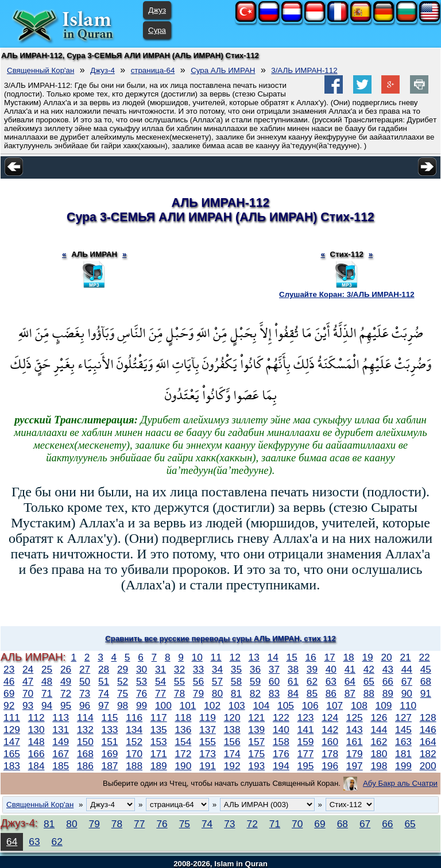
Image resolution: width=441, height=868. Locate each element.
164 (428, 742)
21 (405, 657)
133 (110, 730)
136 (183, 730)
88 (369, 693)
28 (104, 669)
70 (28, 693)
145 (403, 730)
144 (379, 730)
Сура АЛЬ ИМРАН (223, 70)
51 (104, 681)
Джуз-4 (102, 70)
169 (110, 754)
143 (355, 730)
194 (281, 766)
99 (142, 705)
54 (160, 681)
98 (123, 705)
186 (85, 766)
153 (159, 742)
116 (134, 717)
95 (66, 705)
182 (428, 754)
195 (306, 766)
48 (47, 681)
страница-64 (153, 70)
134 (134, 730)
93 (28, 705)
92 (9, 705)
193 (256, 766)
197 (355, 766)
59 (255, 681)
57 (217, 681)
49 (66, 681)
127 (403, 717)
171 (159, 754)
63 (331, 681)
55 (179, 681)
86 (331, 693)
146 (428, 730)
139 (256, 730)
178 (330, 754)
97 (104, 705)
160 (330, 742)
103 (237, 705)
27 (85, 669)
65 (369, 681)
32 (179, 669)
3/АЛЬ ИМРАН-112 (304, 70)
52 (123, 681)
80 (217, 693)
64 (350, 681)
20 (386, 657)
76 (142, 693)
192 (232, 766)
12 (235, 657)
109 (384, 705)
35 (236, 669)
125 (355, 717)
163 (403, 742)
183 (12, 766)
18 (348, 657)
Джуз (157, 10)
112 (36, 717)
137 (208, 730)
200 (428, 766)
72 (66, 693)
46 (9, 681)
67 (407, 681)
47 (28, 681)
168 (85, 754)
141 (306, 730)
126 (379, 717)
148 (36, 742)
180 (379, 754)
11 (216, 657)
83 (274, 693)
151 (110, 742)
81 (236, 693)
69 (9, 693)
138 (232, 730)
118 (183, 717)
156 (232, 742)
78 (179, 693)
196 (330, 766)
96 (85, 705)
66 (388, 681)
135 (159, 730)
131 (61, 730)
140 (281, 730)
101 (188, 705)
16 (310, 657)
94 (47, 705)
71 (47, 693)
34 (217, 669)
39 (312, 669)
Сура (157, 30)
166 (36, 754)
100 (163, 705)
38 (293, 669)
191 (208, 766)
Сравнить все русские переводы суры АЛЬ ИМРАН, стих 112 (220, 639)
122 (281, 717)
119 (208, 717)
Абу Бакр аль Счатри (400, 783)
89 (388, 693)
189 (159, 766)
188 (134, 766)
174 (232, 754)
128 (428, 717)
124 (330, 717)
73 (85, 693)
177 (306, 754)
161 (355, 742)
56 (198, 681)
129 (12, 730)
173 (208, 754)
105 (286, 705)
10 (197, 657)
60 (274, 681)
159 (306, 742)
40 (331, 669)
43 (388, 669)
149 (61, 742)
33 (198, 669)
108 (359, 705)
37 (274, 669)
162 (379, 742)
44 (407, 669)
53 (142, 681)
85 (312, 693)
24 (28, 669)
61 (293, 681)
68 (426, 681)
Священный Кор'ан (40, 70)
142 (330, 730)
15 (292, 657)
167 (61, 754)
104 (261, 705)
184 (36, 766)
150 (85, 742)
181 (403, 754)
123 (306, 717)
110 (408, 705)
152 (134, 742)
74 (104, 693)
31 (160, 669)
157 (256, 742)
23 (9, 669)
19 (367, 657)
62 (312, 681)
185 (61, 766)
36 (255, 669)
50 (85, 681)
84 (293, 693)
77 (160, 693)
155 (208, 742)
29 (123, 669)
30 (142, 669)
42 (369, 669)
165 (12, 754)
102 (212, 705)
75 (123, 693)
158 (281, 742)
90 (407, 693)
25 (47, 669)
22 (424, 657)
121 (256, 717)
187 (110, 766)
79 (198, 693)
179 (355, 754)
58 (236, 681)
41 (350, 669)
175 (256, 754)
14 (273, 657)
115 (110, 717)
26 (66, 669)
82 (255, 693)
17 (329, 657)
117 (159, 717)
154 (183, 742)
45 (426, 669)
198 (379, 766)
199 (403, 766)
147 (12, 742)
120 (232, 717)
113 (61, 717)
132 (85, 730)
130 (36, 730)
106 (310, 705)
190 (183, 766)
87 (350, 693)
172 (183, 754)
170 (134, 754)
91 (426, 693)
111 (12, 717)
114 (85, 717)
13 (254, 657)
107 (334, 705)
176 (281, 754)
